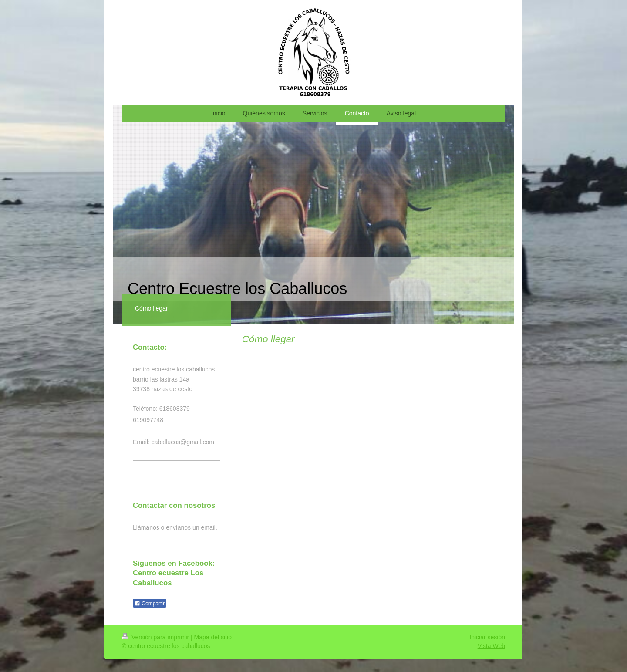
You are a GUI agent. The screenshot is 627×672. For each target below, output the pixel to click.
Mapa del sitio (213, 637)
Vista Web (491, 646)
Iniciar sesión (487, 637)
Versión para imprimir (156, 637)
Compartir (150, 604)
